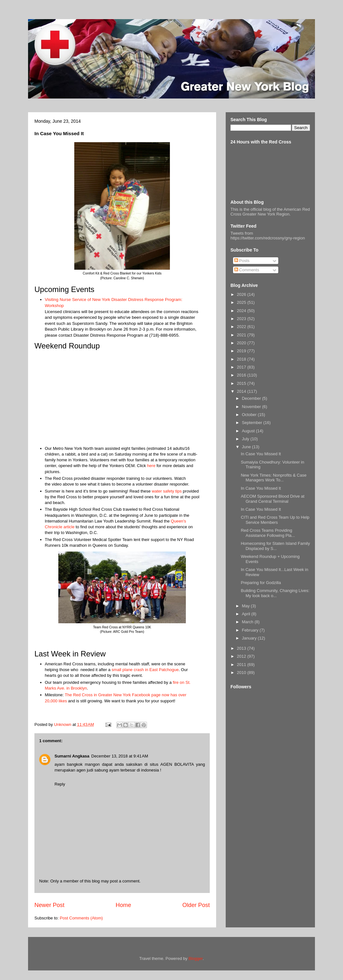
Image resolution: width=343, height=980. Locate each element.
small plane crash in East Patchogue (145, 670)
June (247, 447)
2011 (242, 665)
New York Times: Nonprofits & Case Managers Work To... (274, 478)
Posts (242, 261)
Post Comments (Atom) (81, 918)
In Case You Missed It (261, 454)
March (248, 622)
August (249, 431)
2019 (242, 351)
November (252, 407)
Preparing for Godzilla (261, 583)
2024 (242, 311)
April (247, 614)
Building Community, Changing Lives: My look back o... (275, 593)
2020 (242, 343)
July (246, 439)
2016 (242, 375)
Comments (247, 270)
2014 (242, 391)
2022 (242, 327)
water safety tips (167, 491)
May (246, 606)
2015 (242, 383)
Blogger (196, 958)
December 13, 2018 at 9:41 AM (120, 756)
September (253, 423)
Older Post (196, 905)
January (250, 638)
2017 (242, 367)
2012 (242, 656)
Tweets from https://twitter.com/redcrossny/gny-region (268, 236)
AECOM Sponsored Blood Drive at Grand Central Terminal (272, 499)
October (250, 415)
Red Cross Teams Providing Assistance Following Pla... (268, 533)
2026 (242, 294)
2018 (242, 359)
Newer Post (49, 905)
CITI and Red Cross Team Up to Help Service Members (275, 520)
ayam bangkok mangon (78, 764)
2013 (242, 648)
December (252, 398)
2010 (242, 673)
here (151, 466)
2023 (242, 319)
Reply (60, 784)
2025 (242, 302)
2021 (242, 335)
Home (124, 905)
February (251, 630)
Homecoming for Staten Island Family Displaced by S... (275, 546)
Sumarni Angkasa (72, 756)
